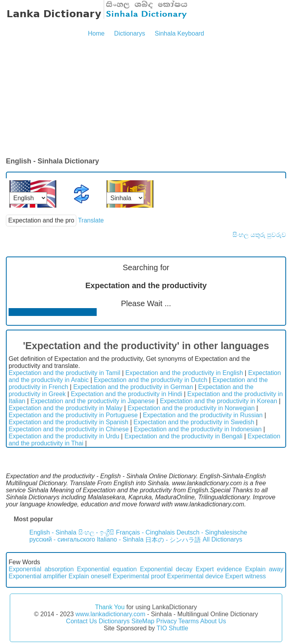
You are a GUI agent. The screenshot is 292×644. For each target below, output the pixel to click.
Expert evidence (219, 569)
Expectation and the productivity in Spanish (68, 422)
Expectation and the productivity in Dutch (151, 380)
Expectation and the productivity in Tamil (64, 373)
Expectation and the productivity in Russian (203, 415)
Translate (91, 220)
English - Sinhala (53, 532)
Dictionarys (130, 33)
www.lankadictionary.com (110, 614)
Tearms (189, 621)
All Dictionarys (223, 539)
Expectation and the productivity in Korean (218, 401)
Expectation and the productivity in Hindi (127, 394)
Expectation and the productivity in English (184, 373)
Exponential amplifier (38, 576)
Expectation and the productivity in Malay (66, 408)
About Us (213, 621)
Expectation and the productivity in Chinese (69, 429)
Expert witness (245, 576)
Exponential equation (107, 569)
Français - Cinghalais (145, 532)
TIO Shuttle (172, 628)
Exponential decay (166, 569)
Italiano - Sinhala (120, 539)
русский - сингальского (62, 539)
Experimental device (195, 576)
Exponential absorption (41, 569)
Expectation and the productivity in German (133, 387)
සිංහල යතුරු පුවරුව (259, 235)
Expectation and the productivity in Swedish (194, 422)
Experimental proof (139, 576)
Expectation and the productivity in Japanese (93, 401)
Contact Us (82, 621)
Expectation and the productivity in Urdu (64, 436)
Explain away (264, 569)
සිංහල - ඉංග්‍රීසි (96, 532)
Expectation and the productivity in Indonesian (198, 429)
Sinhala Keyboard (179, 33)
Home (96, 33)
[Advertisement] (146, 98)
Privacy (166, 621)
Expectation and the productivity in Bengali (184, 436)
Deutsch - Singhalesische (212, 532)
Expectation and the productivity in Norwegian (191, 408)
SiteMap (143, 621)
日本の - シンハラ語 (173, 540)
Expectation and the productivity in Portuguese (73, 415)
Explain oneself (90, 576)
